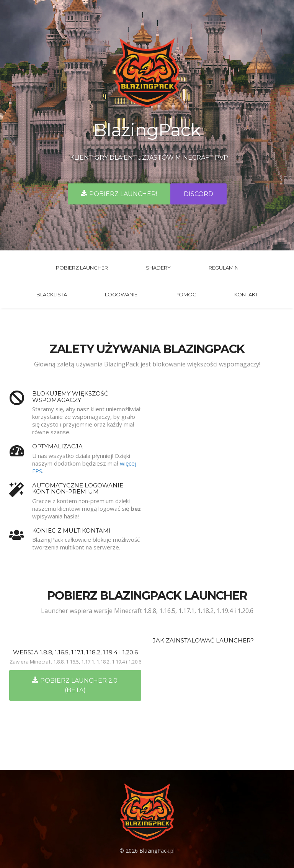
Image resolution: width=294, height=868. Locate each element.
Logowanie (121, 294)
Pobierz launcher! (119, 194)
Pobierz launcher (82, 268)
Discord (198, 194)
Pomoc (186, 294)
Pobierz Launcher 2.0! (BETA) (75, 685)
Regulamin (224, 268)
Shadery (158, 268)
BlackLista (52, 294)
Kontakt (246, 294)
